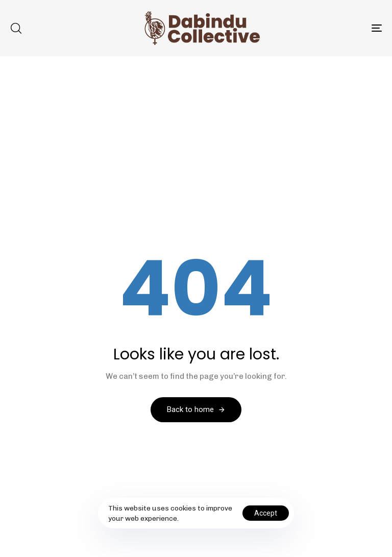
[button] (16, 28)
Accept (266, 513)
